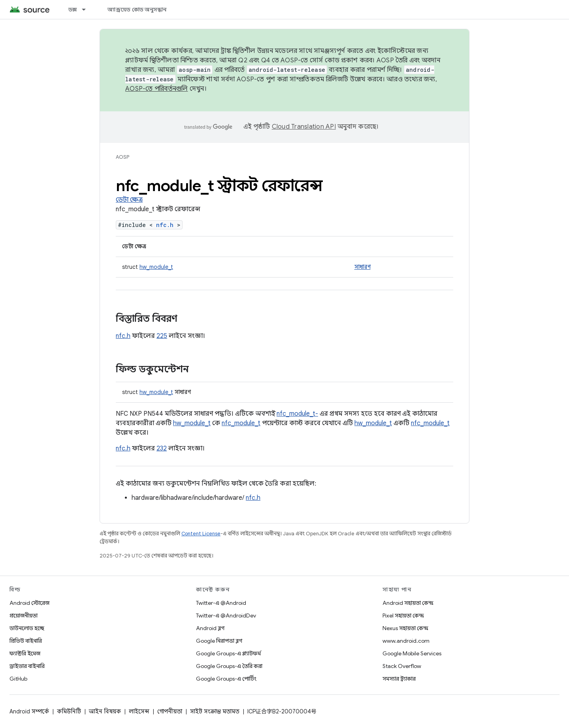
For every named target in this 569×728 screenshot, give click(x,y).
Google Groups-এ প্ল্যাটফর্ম (228, 653)
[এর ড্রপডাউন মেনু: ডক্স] (87, 9)
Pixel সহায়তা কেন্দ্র (403, 615)
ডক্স (73, 9)
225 (162, 336)
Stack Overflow (402, 666)
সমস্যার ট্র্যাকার (399, 679)
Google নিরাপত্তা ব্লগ (219, 641)
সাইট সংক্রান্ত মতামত (215, 711)
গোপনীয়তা (170, 711)
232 (162, 448)
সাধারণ (363, 267)
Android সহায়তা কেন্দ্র (408, 603)
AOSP (122, 157)
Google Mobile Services (412, 653)
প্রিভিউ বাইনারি (26, 641)
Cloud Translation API (304, 127)
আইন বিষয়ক (105, 711)
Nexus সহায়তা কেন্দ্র (405, 628)
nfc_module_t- (297, 414)
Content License (201, 534)
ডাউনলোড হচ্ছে (27, 628)
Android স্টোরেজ (29, 603)
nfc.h (165, 225)
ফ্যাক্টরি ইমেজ (25, 653)
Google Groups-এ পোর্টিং (226, 679)
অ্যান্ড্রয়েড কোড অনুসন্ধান (137, 9)
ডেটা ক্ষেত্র (129, 200)
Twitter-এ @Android (221, 603)
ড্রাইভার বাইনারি (27, 666)
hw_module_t (156, 267)
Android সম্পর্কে (29, 711)
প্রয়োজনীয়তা (24, 615)
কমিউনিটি (69, 711)
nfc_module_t (241, 423)
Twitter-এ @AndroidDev (226, 615)
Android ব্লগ (210, 628)
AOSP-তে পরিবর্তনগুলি (157, 89)
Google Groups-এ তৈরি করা (229, 666)
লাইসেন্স (139, 711)
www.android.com (406, 641)
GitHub (18, 679)
